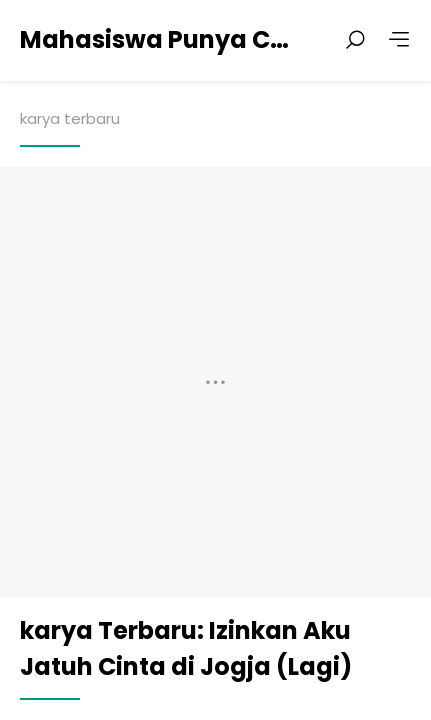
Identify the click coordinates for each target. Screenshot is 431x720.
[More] (399, 40)
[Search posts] (355, 40)
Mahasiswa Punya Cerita (160, 39)
